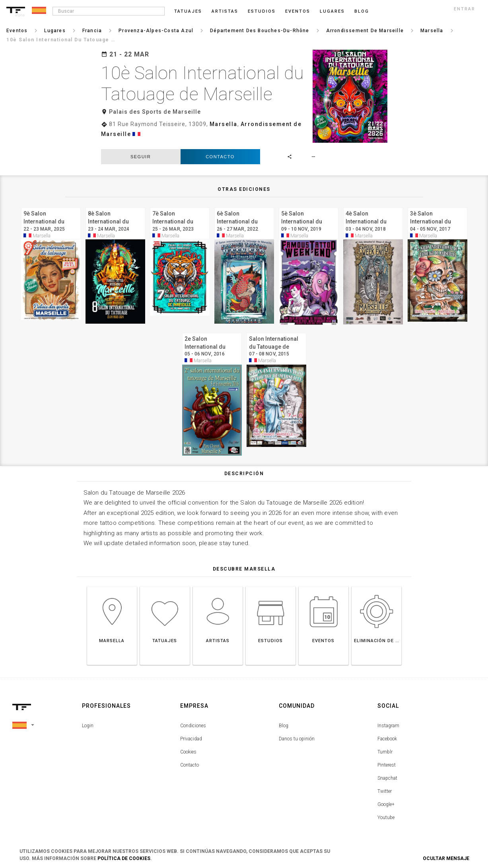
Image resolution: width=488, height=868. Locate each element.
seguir (141, 150)
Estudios (262, 11)
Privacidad (191, 732)
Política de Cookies (124, 858)
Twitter (385, 785)
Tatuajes (188, 11)
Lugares (332, 11)
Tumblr (385, 745)
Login (88, 719)
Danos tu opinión (297, 732)
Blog (284, 719)
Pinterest (387, 758)
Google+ (386, 798)
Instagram (388, 719)
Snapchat (387, 771)
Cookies (188, 745)
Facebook (387, 732)
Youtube (386, 811)
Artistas (225, 11)
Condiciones (193, 719)
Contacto (220, 150)
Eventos (298, 11)
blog (362, 11)
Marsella (224, 124)
